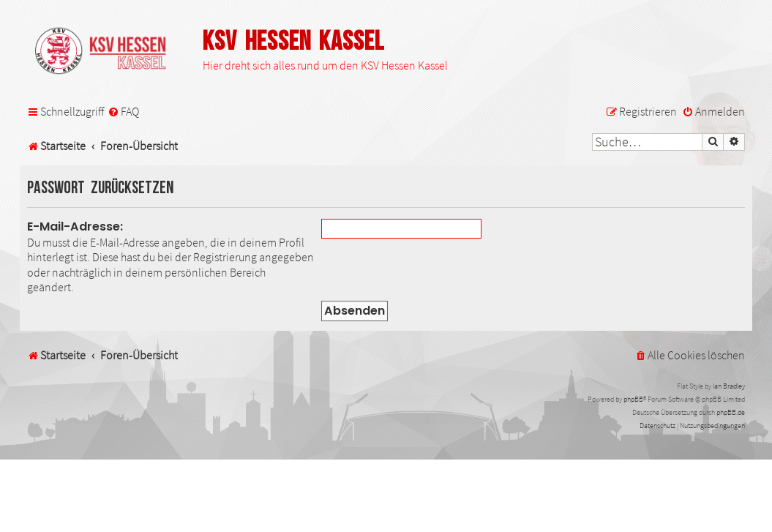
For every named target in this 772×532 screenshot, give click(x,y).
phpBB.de (731, 412)
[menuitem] (123, 112)
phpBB (633, 399)
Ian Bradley (729, 386)
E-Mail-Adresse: (75, 226)
